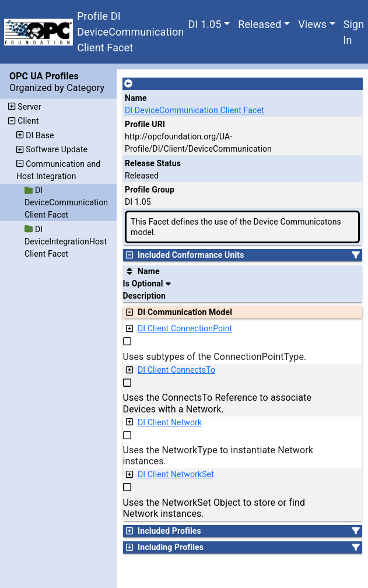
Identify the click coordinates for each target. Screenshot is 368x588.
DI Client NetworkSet (176, 474)
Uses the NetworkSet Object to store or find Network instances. (214, 508)
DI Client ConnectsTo (176, 370)
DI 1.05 (204, 24)
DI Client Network (170, 422)
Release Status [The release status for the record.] (153, 163)
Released (260, 24)
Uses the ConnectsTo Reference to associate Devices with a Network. (218, 403)
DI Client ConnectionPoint (185, 328)
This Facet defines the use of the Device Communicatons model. (236, 227)
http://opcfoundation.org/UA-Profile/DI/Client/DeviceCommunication (198, 143)
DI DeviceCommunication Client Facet (194, 110)
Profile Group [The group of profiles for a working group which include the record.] (150, 190)
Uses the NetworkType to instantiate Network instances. (218, 456)
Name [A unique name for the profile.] (136, 98)
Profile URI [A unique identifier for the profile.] (145, 124)
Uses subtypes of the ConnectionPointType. (215, 357)
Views (312, 24)
